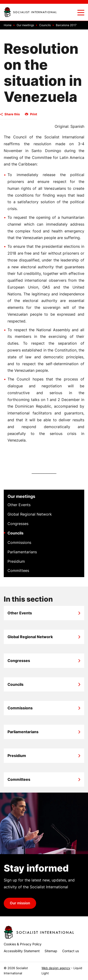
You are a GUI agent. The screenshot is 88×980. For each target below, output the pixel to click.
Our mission (20, 903)
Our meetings (21, 496)
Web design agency (56, 968)
